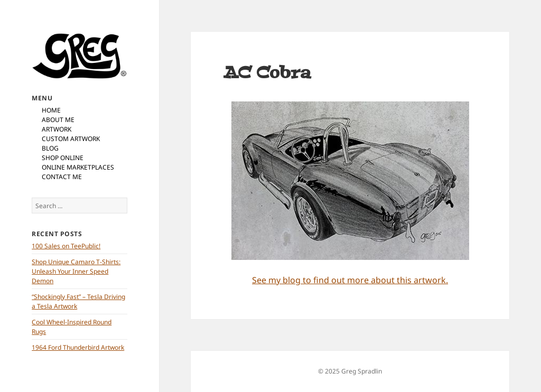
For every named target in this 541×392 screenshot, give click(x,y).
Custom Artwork (71, 139)
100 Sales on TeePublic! (66, 246)
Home (51, 110)
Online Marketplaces (78, 167)
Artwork (57, 129)
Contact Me (62, 177)
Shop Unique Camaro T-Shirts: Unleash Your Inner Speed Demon (76, 271)
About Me (58, 120)
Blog (50, 148)
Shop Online (63, 158)
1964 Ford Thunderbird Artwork (78, 347)
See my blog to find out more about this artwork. (350, 280)
